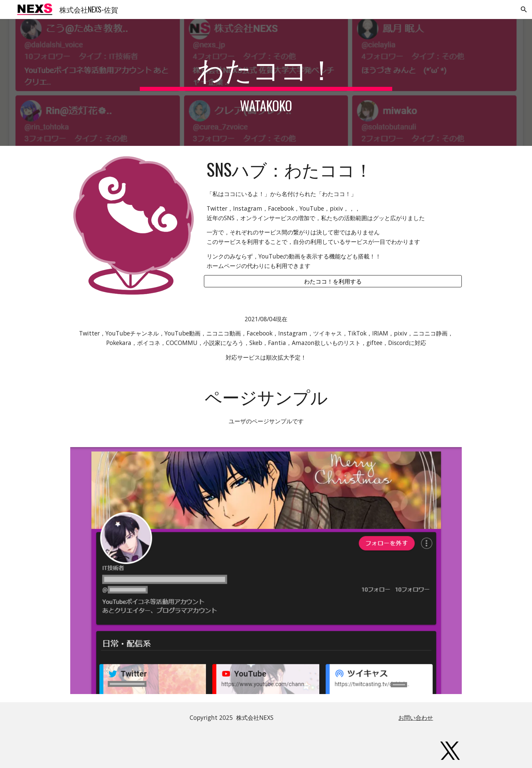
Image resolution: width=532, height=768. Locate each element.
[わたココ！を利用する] (333, 281)
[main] (266, 82)
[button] (524, 9)
